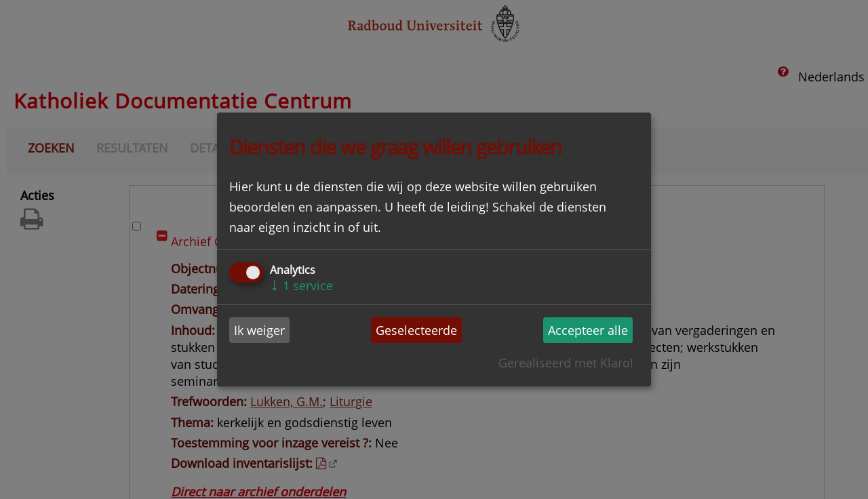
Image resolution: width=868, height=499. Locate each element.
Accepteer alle (588, 330)
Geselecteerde (416, 330)
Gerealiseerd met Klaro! (566, 363)
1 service (301, 285)
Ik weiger (259, 330)
